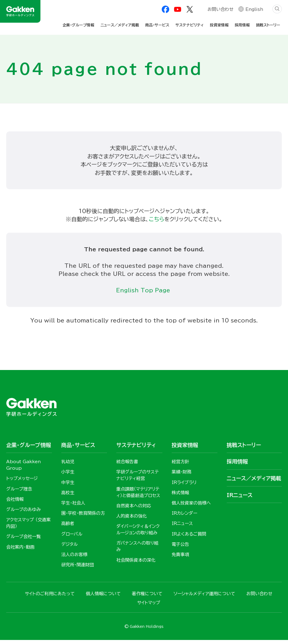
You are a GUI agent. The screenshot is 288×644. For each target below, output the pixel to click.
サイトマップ (149, 606)
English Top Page (144, 292)
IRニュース (240, 498)
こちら (156, 220)
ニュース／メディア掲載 (120, 25)
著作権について (147, 597)
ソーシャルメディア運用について (204, 597)
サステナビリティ (190, 25)
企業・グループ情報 (78, 25)
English (254, 10)
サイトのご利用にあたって (50, 597)
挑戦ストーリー (268, 25)
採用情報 (242, 25)
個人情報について (103, 597)
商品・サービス (157, 25)
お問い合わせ (220, 10)
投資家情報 (219, 25)
